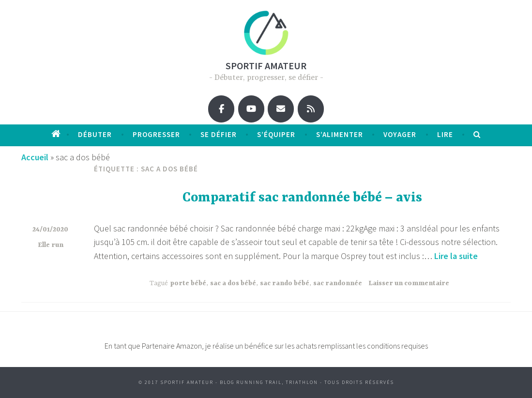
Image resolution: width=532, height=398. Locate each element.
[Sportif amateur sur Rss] (311, 109)
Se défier (219, 134)
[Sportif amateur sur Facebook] (221, 109)
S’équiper (276, 134)
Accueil (35, 157)
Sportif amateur (266, 66)
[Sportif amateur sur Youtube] (251, 109)
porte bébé (188, 283)
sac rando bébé (285, 283)
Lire (445, 134)
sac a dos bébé (233, 283)
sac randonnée (338, 283)
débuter (95, 134)
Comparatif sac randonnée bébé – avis (302, 198)
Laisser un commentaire (409, 283)
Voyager (400, 134)
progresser (156, 134)
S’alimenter (340, 134)
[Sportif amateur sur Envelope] (281, 109)
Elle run (51, 245)
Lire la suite (456, 256)
